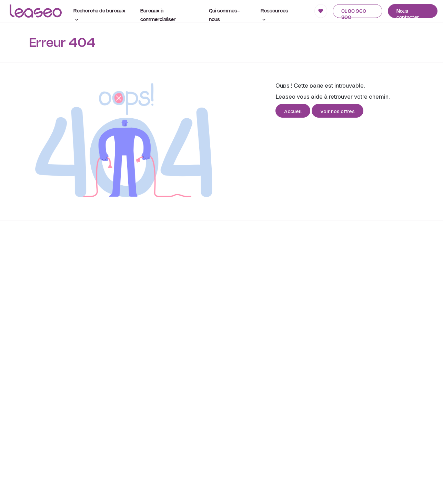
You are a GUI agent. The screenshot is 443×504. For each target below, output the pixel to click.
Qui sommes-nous (224, 16)
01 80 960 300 (354, 14)
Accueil (293, 111)
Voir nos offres (338, 111)
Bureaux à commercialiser (158, 16)
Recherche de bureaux (99, 15)
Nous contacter (408, 14)
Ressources (274, 15)
